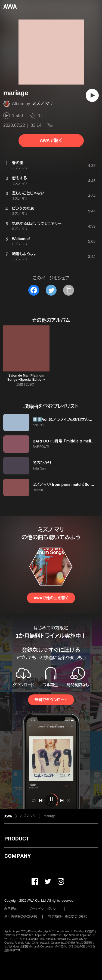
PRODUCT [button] (17, 839)
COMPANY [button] (18, 856)
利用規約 (11, 909)
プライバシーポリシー (44, 909)
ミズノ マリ (43, 104)
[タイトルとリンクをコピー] (69, 290)
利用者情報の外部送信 (21, 917)
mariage (50, 816)
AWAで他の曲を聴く (51, 598)
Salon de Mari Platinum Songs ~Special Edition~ (26, 378)
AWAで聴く (51, 140)
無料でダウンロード (51, 700)
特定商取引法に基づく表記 (67, 917)
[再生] (92, 95)
